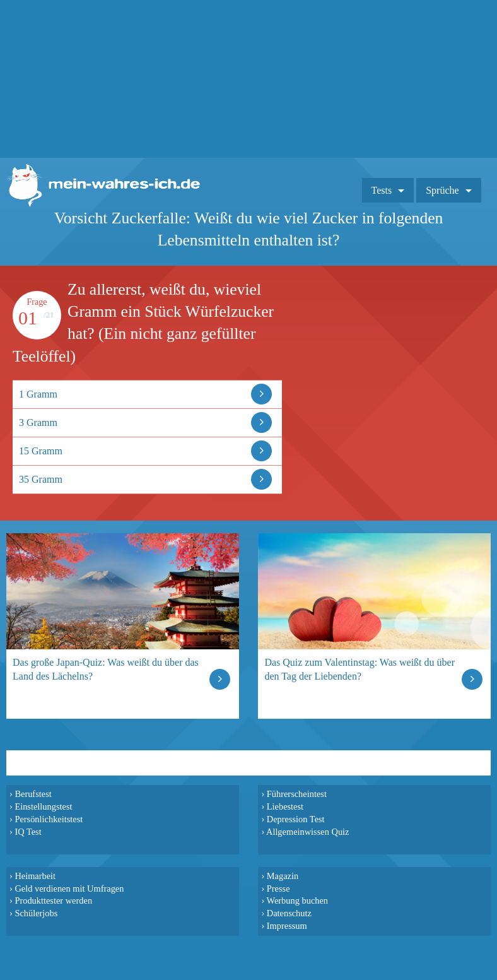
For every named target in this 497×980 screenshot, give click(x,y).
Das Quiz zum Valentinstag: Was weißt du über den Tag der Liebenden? (360, 669)
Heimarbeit (35, 876)
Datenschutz (289, 913)
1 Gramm (38, 394)
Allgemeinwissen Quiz (308, 832)
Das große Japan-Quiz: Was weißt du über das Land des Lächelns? (106, 669)
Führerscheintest (297, 794)
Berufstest (33, 794)
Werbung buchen (298, 900)
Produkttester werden (53, 900)
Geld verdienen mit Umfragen (69, 888)
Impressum (287, 926)
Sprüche (442, 190)
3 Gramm (38, 422)
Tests (382, 190)
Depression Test (296, 819)
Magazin (283, 876)
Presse (278, 888)
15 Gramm (41, 451)
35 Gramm (41, 479)
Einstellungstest (43, 806)
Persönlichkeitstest (49, 819)
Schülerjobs (36, 913)
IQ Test (28, 832)
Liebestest (285, 806)
